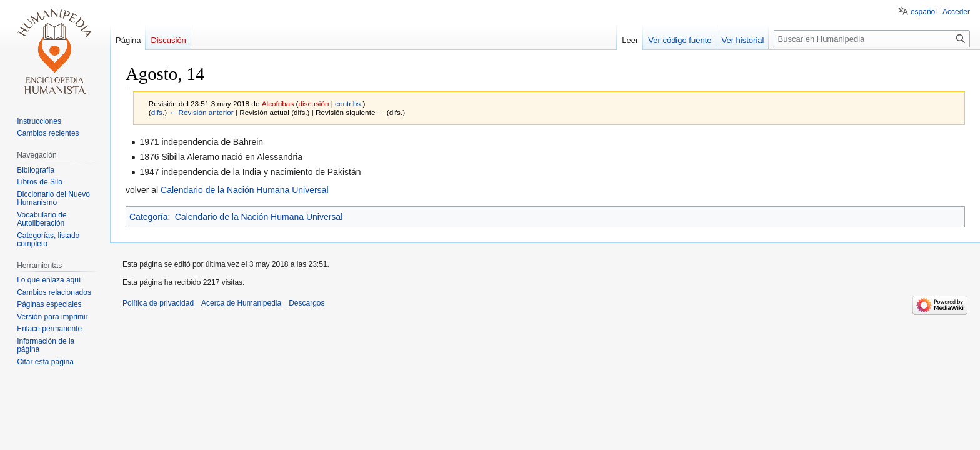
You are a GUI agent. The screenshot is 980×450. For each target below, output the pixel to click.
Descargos (307, 303)
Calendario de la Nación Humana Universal (244, 190)
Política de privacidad (158, 303)
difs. (158, 112)
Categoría (148, 217)
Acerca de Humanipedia (241, 303)
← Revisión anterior (201, 112)
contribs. (349, 103)
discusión (313, 103)
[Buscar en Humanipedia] (872, 39)
